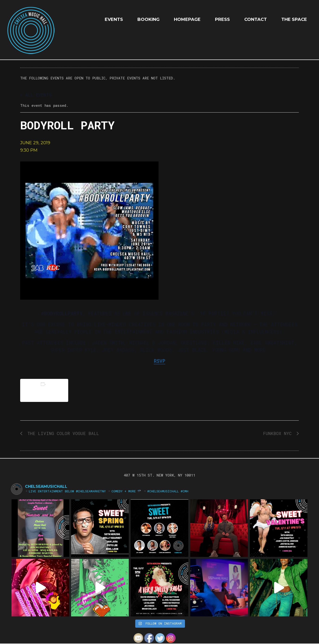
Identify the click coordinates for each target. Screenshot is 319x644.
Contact (256, 19)
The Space (294, 19)
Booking (148, 19)
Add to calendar (44, 390)
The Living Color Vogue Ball (62, 433)
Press (222, 19)
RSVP (159, 361)
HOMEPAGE (187, 19)
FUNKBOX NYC (279, 433)
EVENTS (114, 19)
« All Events (36, 95)
